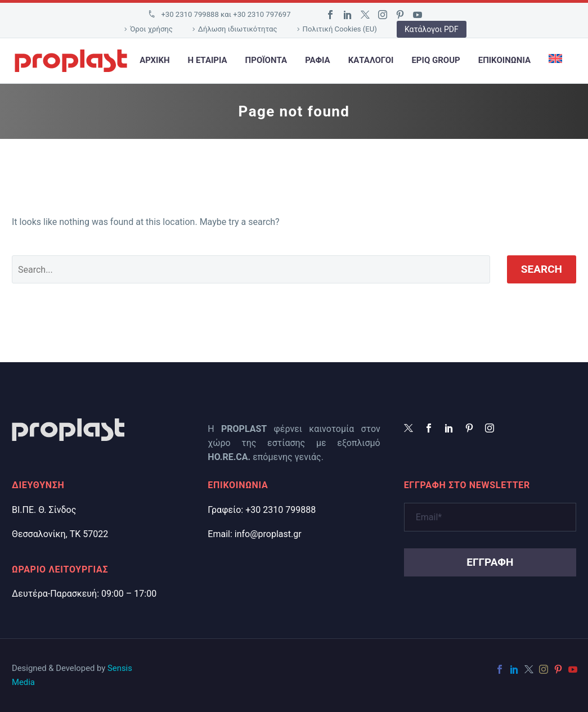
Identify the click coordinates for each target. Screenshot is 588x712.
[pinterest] (469, 428)
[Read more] (219, 15)
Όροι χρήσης (151, 29)
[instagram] (490, 428)
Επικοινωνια (504, 60)
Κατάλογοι (371, 60)
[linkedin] (449, 428)
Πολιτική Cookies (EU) (340, 29)
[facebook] (429, 428)
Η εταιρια (208, 60)
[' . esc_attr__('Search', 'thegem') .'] (251, 269)
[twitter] (409, 428)
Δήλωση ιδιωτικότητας (238, 29)
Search (542, 269)
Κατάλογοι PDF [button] (432, 29)
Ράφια (318, 60)
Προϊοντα (266, 60)
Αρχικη (154, 60)
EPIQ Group (436, 60)
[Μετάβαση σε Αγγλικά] (555, 60)
